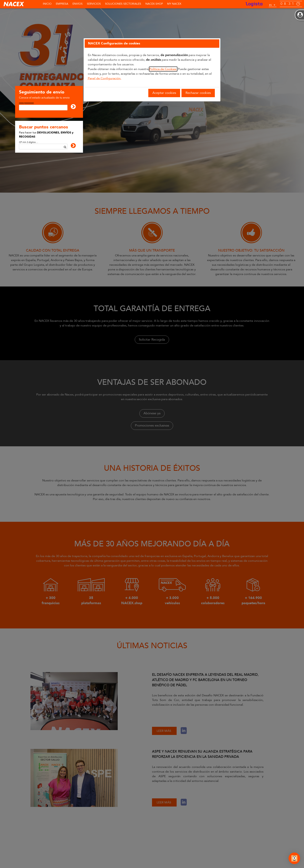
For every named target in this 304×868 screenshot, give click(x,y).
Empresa (62, 4)
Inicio (47, 4)
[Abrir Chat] (294, 859)
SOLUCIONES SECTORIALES (123, 4)
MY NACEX (174, 4)
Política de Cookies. (163, 69)
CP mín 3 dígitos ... (28, 142)
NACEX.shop (154, 4)
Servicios (94, 4)
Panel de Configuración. (105, 78)
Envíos (78, 4)
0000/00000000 (26, 103)
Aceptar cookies (164, 93)
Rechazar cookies (198, 93)
